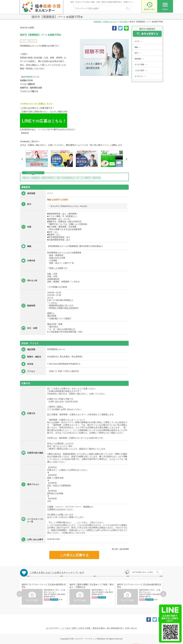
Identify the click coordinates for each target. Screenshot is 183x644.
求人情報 (124, 22)
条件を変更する (147, 34)
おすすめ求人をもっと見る (143, 572)
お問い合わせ (131, 628)
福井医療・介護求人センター (106, 22)
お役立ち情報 (84, 628)
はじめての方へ (53, 628)
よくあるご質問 (69, 628)
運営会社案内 (99, 628)
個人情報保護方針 (115, 628)
